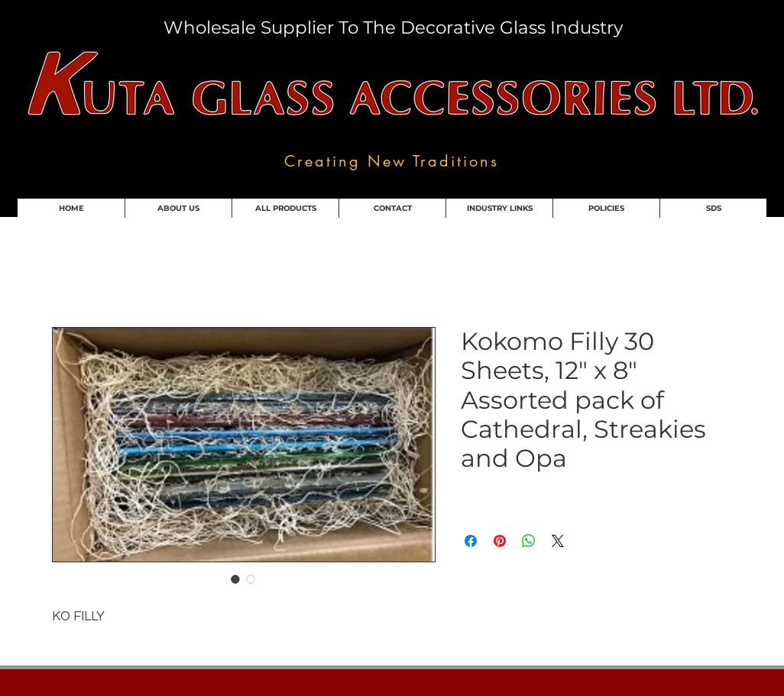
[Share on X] (558, 541)
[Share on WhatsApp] (529, 541)
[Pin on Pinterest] (500, 541)
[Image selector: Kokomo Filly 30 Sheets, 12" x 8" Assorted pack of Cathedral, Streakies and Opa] (235, 579)
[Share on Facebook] (471, 541)
